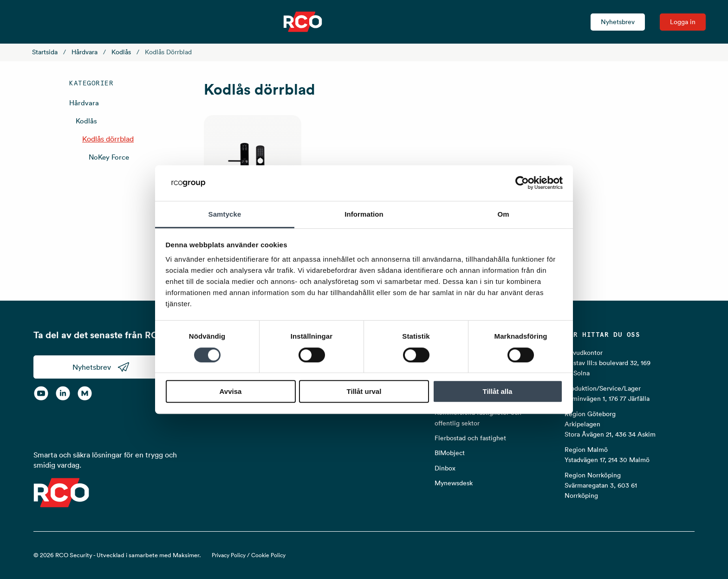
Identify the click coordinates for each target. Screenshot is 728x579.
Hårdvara (84, 52)
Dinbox (445, 468)
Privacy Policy (229, 555)
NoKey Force (109, 157)
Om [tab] (503, 214)
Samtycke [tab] (225, 214)
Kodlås (121, 52)
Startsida (45, 52)
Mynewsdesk (454, 483)
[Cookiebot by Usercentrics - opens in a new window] (522, 183)
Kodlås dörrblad (108, 139)
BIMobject (450, 453)
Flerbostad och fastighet (470, 438)
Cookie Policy (268, 555)
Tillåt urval (364, 391)
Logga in (683, 22)
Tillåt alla (498, 391)
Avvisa (231, 391)
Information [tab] (364, 214)
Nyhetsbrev (618, 22)
